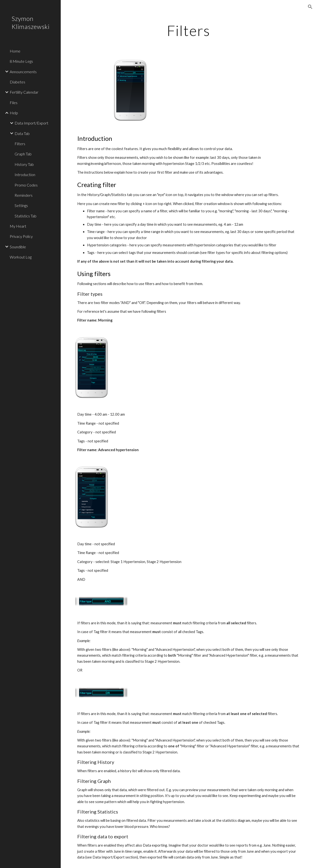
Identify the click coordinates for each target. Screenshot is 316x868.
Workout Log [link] (21, 257)
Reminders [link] (24, 195)
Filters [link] (20, 144)
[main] (188, 30)
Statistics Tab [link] (26, 216)
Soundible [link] (18, 247)
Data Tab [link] (22, 133)
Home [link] (15, 51)
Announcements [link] (23, 72)
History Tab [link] (24, 164)
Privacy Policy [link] (21, 236)
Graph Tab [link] (23, 154)
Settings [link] (21, 205)
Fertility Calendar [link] (24, 92)
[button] (310, 7)
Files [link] (14, 103)
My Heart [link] (18, 226)
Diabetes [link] (17, 82)
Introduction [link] (25, 174)
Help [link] (14, 113)
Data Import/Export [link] (31, 123)
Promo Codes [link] (26, 185)
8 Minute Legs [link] (21, 61)
